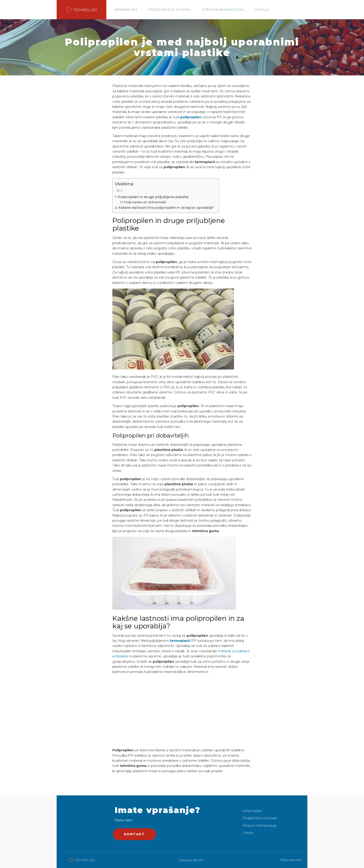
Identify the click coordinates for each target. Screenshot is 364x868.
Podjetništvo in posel (170, 10)
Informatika (126, 10)
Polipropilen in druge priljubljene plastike (153, 197)
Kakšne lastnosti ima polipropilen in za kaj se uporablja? (166, 208)
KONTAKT (134, 834)
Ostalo (262, 10)
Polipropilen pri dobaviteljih (145, 202)
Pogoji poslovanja (291, 860)
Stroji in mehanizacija (223, 10)
